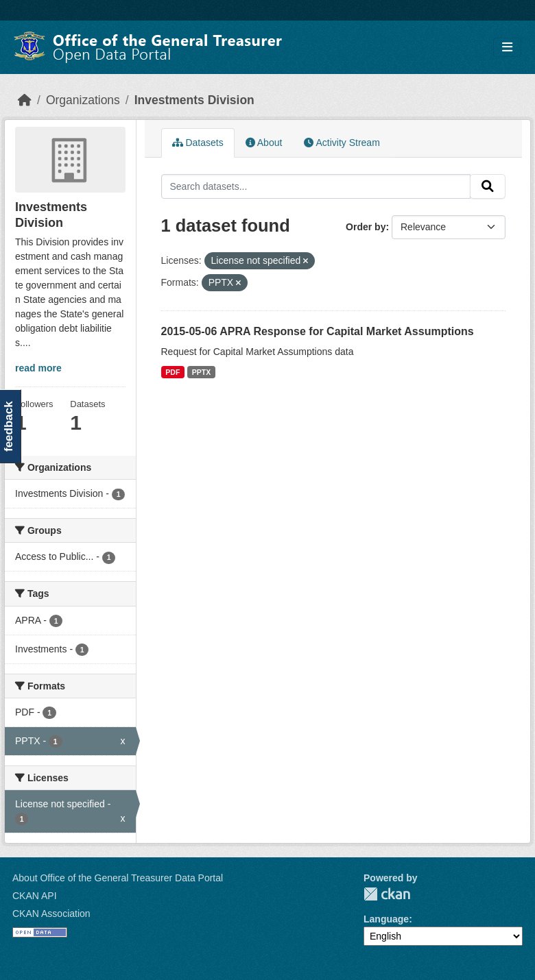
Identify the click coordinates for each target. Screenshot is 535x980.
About (264, 143)
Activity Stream (342, 143)
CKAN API (35, 896)
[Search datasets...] (316, 186)
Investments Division (194, 100)
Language (386, 919)
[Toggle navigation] (507, 48)
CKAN (387, 894)
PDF (173, 372)
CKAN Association (51, 914)
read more (38, 368)
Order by (366, 227)
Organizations (83, 100)
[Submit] (488, 186)
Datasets (198, 143)
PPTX (201, 372)
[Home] (25, 100)
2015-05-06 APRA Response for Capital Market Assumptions (318, 331)
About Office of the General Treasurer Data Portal (118, 878)
